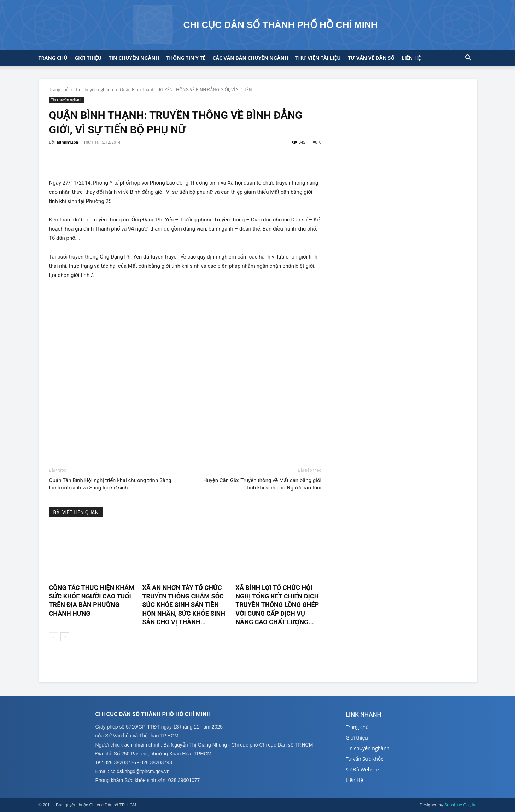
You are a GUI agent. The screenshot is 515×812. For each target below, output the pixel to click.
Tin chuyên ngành (134, 58)
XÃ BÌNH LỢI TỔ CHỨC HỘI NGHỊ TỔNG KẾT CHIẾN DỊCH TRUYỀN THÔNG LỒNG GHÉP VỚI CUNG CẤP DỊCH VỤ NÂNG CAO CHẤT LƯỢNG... (277, 605)
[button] (468, 59)
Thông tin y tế (186, 58)
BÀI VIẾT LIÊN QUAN (76, 512)
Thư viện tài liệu (318, 58)
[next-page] (65, 637)
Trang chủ (53, 58)
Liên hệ (411, 58)
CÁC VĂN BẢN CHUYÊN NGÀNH (250, 58)
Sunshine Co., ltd (460, 805)
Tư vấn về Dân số (371, 58)
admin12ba (67, 142)
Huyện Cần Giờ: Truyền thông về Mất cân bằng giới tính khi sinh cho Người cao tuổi (262, 484)
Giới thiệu (88, 58)
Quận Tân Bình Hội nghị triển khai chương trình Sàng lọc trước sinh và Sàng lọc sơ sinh (110, 484)
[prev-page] (54, 637)
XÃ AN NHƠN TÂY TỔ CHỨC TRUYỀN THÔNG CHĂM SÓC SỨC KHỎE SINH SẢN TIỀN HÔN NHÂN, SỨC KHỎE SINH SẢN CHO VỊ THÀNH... (184, 605)
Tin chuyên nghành (94, 90)
